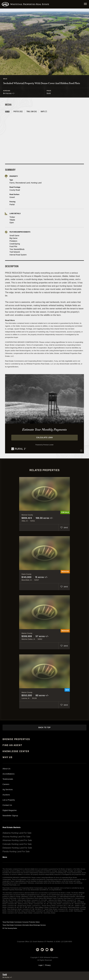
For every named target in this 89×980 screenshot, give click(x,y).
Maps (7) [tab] (44, 111)
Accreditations (8, 774)
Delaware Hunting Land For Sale (17, 848)
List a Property (9, 800)
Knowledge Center (16, 751)
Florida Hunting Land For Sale (16, 851)
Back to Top (45, 728)
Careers (6, 784)
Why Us (7, 757)
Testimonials (8, 779)
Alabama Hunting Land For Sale (17, 833)
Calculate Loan (45, 438)
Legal (40, 965)
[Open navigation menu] (85, 4)
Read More (10, 320)
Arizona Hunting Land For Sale (16, 837)
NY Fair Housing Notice (10, 928)
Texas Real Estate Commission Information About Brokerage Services (24, 925)
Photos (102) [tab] (18, 111)
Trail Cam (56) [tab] (32, 111)
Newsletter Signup (10, 816)
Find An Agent (12, 745)
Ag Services (8, 789)
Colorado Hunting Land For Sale (17, 844)
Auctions (6, 795)
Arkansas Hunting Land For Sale (17, 840)
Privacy (48, 965)
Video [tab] (7, 111)
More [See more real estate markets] (5, 857)
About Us (6, 769)
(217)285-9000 (66, 942)
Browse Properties (16, 739)
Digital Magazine (10, 810)
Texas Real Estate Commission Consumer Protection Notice (21, 922)
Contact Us (7, 805)
